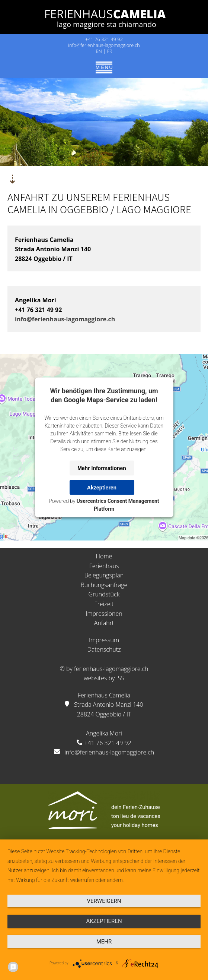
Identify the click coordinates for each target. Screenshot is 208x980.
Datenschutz (104, 649)
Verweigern (104, 901)
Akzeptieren (102, 487)
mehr (104, 942)
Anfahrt (104, 623)
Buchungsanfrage (104, 585)
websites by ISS (104, 678)
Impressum (104, 640)
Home (104, 556)
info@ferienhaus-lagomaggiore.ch (104, 45)
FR (109, 51)
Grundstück (104, 594)
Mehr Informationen (102, 468)
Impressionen (104, 614)
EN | (102, 51)
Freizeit (104, 604)
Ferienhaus (104, 566)
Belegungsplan (104, 575)
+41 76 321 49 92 (104, 39)
